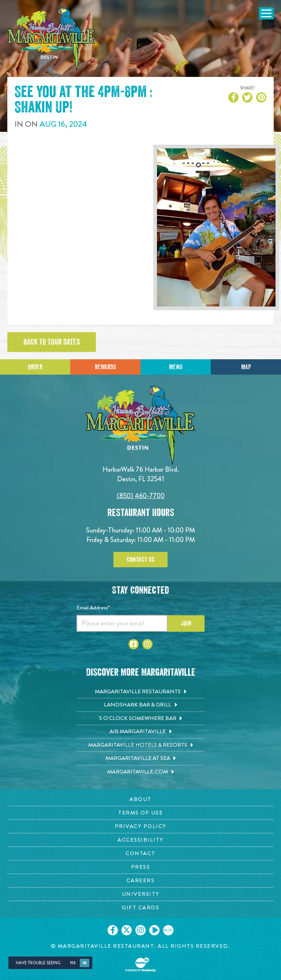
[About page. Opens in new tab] (140, 799)
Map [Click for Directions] (246, 367)
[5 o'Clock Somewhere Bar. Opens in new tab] (140, 719)
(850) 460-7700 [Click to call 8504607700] (141, 496)
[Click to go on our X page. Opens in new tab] (127, 930)
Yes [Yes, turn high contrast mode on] (73, 963)
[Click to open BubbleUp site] (140, 965)
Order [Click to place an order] (35, 367)
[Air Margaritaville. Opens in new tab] (140, 732)
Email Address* (93, 608)
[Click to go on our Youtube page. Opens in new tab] (154, 930)
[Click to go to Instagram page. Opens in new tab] (147, 644)
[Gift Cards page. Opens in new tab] (140, 908)
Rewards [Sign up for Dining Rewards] (105, 367)
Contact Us (140, 560)
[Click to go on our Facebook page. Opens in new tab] (113, 930)
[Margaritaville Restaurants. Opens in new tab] (140, 692)
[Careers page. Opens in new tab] (140, 881)
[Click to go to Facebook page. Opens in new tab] (134, 644)
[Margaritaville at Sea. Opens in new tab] (140, 758)
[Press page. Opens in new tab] (140, 867)
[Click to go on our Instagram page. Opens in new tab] (140, 930)
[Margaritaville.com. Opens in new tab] (140, 772)
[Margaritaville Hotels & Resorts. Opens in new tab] (140, 745)
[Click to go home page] (51, 39)
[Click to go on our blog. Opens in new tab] (168, 930)
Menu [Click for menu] (176, 367)
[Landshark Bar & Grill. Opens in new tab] (140, 705)
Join (186, 623)
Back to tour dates (52, 342)
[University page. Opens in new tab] (140, 894)
